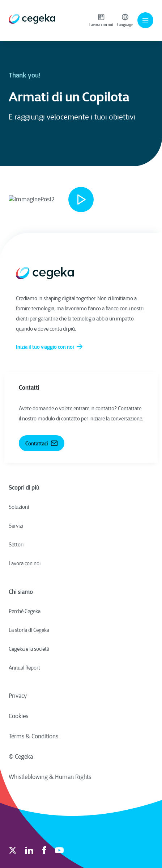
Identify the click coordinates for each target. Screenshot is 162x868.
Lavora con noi (101, 20)
